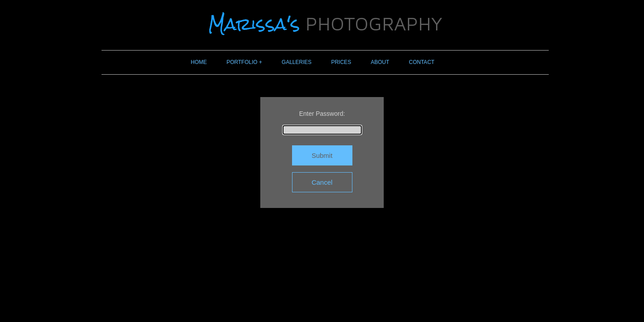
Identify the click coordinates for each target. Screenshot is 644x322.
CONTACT (422, 62)
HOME (199, 62)
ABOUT (380, 62)
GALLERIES (297, 62)
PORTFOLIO (242, 62)
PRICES (341, 62)
